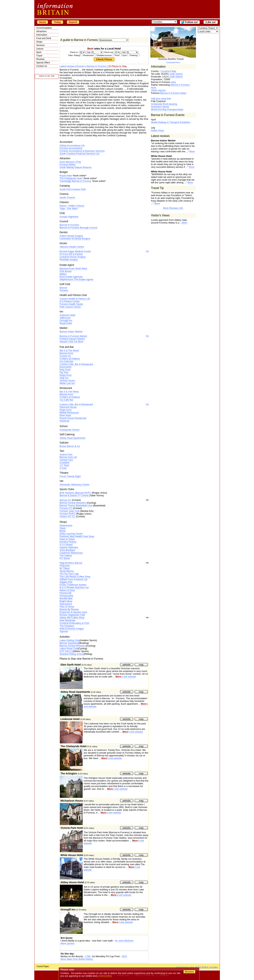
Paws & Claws (67, 539)
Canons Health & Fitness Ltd (75, 299)
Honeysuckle (66, 596)
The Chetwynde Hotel (71, 178)
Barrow (63, 288)
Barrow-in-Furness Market (73, 336)
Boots (63, 531)
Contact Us (42, 66)
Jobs (173, 82)
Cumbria (165, 71)
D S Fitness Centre (70, 301)
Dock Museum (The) (70, 162)
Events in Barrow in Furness (92, 66)
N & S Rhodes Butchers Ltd (74, 588)
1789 (88, 956)
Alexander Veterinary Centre (75, 485)
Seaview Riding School (72, 654)
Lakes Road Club (69, 648)
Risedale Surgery (69, 260)
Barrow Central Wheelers (73, 503)
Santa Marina (67, 571)
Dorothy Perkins (68, 542)
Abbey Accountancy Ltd (72, 145)
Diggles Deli (66, 582)
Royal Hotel (66, 176)
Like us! (211, 22)
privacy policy (105, 976)
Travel (39, 56)
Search (73, 22)
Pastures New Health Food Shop (77, 536)
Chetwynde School (70, 430)
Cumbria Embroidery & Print (74, 623)
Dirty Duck (65, 370)
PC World (65, 558)
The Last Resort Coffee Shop (75, 577)
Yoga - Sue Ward (69, 208)
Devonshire (66, 367)
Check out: (109, 52)
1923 (124, 956)
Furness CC (66, 508)
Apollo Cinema (67, 197)
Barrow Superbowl (69, 643)
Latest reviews (67, 66)
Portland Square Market (72, 339)
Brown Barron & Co (70, 446)
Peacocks (65, 566)
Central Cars (66, 460)
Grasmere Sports (160, 107)
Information (42, 35)
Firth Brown (66, 271)
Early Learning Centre (71, 534)
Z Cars (63, 468)
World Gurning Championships (167, 109)
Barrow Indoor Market (71, 332)
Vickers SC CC (68, 516)
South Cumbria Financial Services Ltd (80, 154)
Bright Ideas (66, 601)
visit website (130, 677)
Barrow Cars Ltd (68, 457)
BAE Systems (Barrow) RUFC (75, 493)
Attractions (42, 31)
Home (43, 22)
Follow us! (191, 22)
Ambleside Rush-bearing (164, 104)
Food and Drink (44, 38)
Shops (39, 42)
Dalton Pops (158, 130)
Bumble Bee (66, 598)
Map (174, 71)
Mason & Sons (67, 590)
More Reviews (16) (173, 208)
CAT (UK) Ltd (67, 651)
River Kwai (65, 415)
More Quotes (68, 943)
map (141, 665)
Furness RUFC (68, 514)
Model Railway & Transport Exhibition (171, 122)
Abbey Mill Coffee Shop (72, 618)
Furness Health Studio (71, 304)
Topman (64, 631)
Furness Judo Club (70, 511)
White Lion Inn (67, 383)
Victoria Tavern (68, 381)
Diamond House (68, 407)
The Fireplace (67, 626)
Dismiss (189, 972)
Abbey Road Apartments (73, 438)
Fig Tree (64, 372)
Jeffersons (65, 318)
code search (176, 74)
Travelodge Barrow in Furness (76, 181)
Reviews (40, 59)
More (192, 151)
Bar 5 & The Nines (69, 350)
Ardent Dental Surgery (71, 236)
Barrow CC (66, 500)
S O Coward (66, 545)
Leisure (40, 49)
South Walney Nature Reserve (76, 167)
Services (41, 45)
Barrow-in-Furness (69, 225)
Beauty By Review (69, 609)
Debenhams (66, 525)
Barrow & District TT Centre (74, 495)
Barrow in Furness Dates (173, 93)
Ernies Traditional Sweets (73, 585)
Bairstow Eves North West (73, 269)
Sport (39, 52)
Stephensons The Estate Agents (77, 279)
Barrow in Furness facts (170, 86)
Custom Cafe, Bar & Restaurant (76, 364)
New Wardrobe (68, 620)
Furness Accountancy (71, 148)
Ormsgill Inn (66, 321)
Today (57, 22)
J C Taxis (65, 465)
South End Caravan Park (73, 189)
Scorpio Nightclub (69, 217)
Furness (64, 290)
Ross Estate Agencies (71, 277)
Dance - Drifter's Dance (72, 206)
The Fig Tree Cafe (69, 574)
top (147, 251)
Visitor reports (158, 90)
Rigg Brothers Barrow (71, 563)
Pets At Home (67, 607)
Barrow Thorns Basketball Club (76, 506)
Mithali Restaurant (69, 413)
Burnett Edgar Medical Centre (75, 251)
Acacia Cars (66, 454)
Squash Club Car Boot (71, 342)
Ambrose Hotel (68, 315)
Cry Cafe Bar (67, 361)
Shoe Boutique (67, 550)
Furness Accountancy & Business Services (82, 151)
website (126, 665)
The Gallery (66, 556)
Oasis (63, 528)
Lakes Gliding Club (70, 640)
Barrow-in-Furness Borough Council (79, 228)
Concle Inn (65, 356)
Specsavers (66, 604)
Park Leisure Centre (70, 307)
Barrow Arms (66, 353)
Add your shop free (161, 99)
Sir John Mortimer (124, 941)
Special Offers (43, 63)
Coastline (65, 463)
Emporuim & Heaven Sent (73, 612)
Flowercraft (66, 593)
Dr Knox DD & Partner (71, 254)
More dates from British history (77, 959)
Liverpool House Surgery (73, 257)
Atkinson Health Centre (72, 247)
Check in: (74, 52)
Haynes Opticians (69, 547)
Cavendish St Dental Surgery (75, 239)
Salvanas (65, 421)
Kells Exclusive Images (72, 629)
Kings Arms (66, 375)
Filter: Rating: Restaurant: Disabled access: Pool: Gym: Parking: (104, 55)
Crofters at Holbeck (70, 359)
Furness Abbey (68, 165)
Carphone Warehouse (71, 553)
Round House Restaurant (73, 418)
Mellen (63, 274)
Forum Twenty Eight (70, 476)
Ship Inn (64, 378)
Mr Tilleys (65, 568)
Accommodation (44, 28)
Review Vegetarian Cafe (72, 615)
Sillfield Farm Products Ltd (74, 579)
